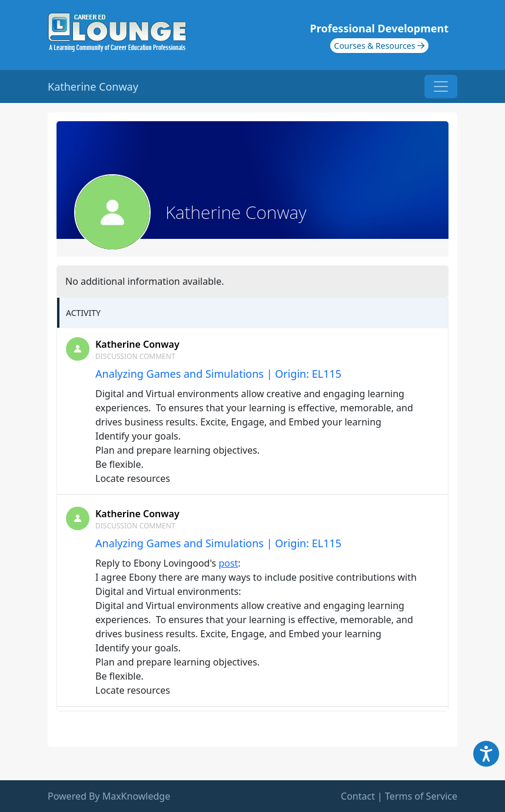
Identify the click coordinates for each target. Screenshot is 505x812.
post (228, 563)
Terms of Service (421, 796)
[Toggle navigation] (441, 86)
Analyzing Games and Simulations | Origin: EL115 (218, 374)
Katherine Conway (137, 344)
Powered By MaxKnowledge (109, 796)
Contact (358, 796)
